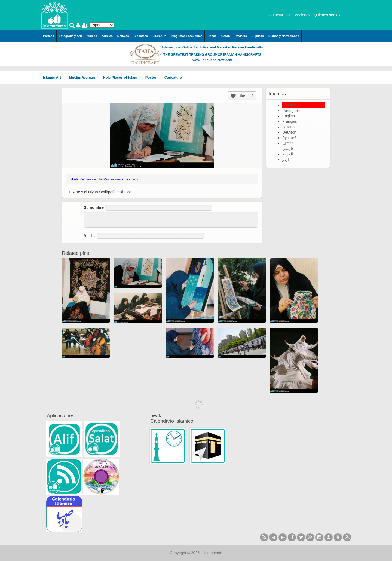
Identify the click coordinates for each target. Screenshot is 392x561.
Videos (92, 36)
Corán (226, 36)
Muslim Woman (84, 77)
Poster (153, 77)
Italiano (288, 127)
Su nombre (94, 207)
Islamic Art (54, 77)
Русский (289, 138)
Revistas (241, 36)
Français (290, 121)
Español (289, 105)
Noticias (123, 36)
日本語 (288, 143)
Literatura (159, 36)
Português (291, 111)
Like (242, 96)
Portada (49, 36)
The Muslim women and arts (117, 179)
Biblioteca (141, 36)
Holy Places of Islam (122, 77)
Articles (107, 36)
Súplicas (258, 36)
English (289, 116)
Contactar (275, 15)
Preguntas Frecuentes (187, 36)
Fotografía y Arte (71, 36)
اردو (286, 160)
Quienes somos (327, 15)
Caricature (173, 77)
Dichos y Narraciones (284, 36)
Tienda (212, 36)
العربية (288, 154)
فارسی (288, 149)
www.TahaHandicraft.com (212, 60)
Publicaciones (298, 15)
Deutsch (289, 132)
